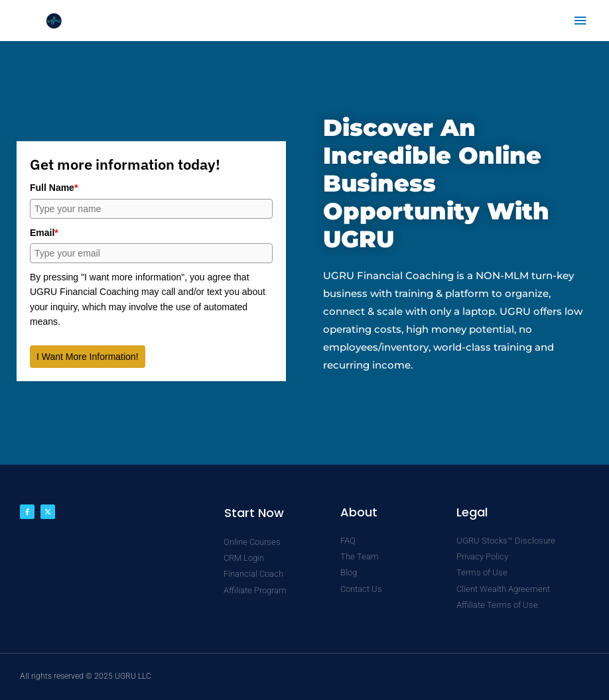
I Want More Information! (88, 357)
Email (44, 233)
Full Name (54, 188)
